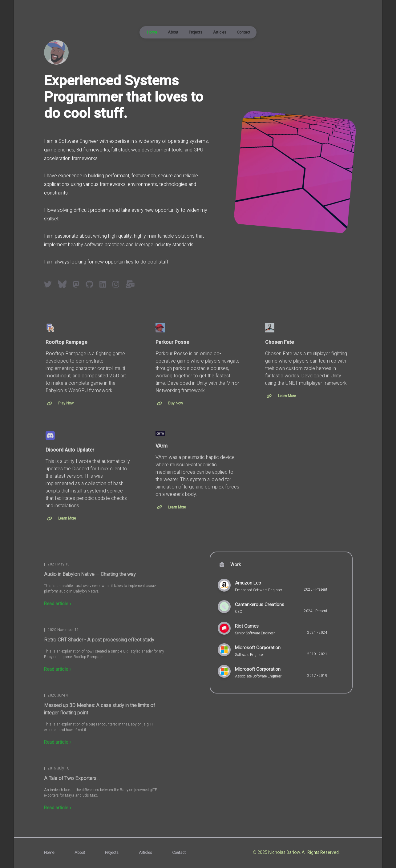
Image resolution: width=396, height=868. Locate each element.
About (173, 32)
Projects (196, 32)
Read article (58, 604)
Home (152, 32)
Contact (244, 32)
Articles (220, 32)
